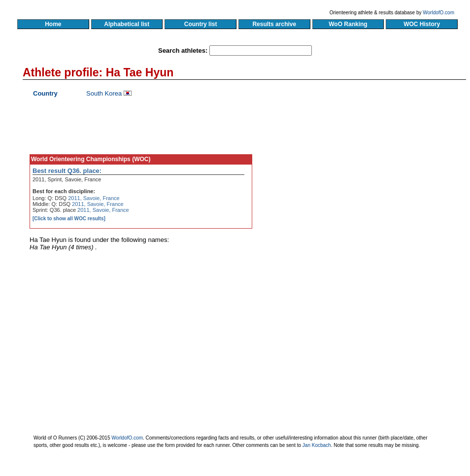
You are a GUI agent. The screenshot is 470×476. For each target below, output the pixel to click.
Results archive (274, 24)
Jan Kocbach (317, 445)
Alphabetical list (127, 24)
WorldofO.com (438, 13)
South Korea (104, 93)
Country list (201, 24)
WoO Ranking (348, 24)
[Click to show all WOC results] (69, 219)
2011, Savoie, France (94, 198)
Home (53, 24)
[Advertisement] (371, 180)
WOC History (421, 24)
